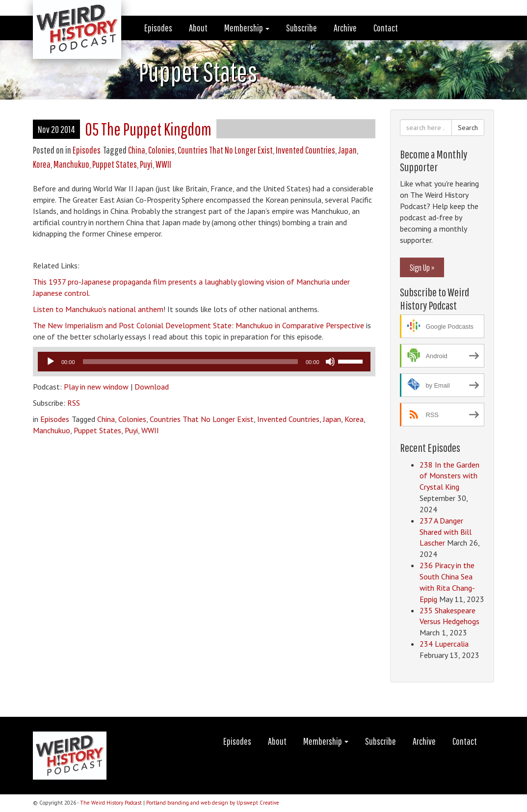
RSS (74, 403)
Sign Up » (422, 267)
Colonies (161, 150)
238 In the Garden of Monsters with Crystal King (449, 476)
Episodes (158, 28)
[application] (204, 362)
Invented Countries (305, 150)
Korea (42, 164)
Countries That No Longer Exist (225, 150)
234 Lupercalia (444, 644)
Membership (247, 28)
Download (152, 387)
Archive (345, 28)
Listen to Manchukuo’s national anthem (98, 309)
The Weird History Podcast (111, 803)
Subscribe (302, 28)
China (137, 150)
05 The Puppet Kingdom (148, 129)
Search (468, 128)
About (198, 28)
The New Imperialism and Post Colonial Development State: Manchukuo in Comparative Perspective (198, 325)
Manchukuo (71, 164)
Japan (347, 150)
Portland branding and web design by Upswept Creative (213, 803)
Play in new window (96, 387)
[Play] (51, 362)
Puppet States (115, 164)
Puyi (146, 164)
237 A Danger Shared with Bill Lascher (446, 532)
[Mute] (330, 362)
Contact (386, 28)
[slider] (190, 362)
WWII (163, 164)
